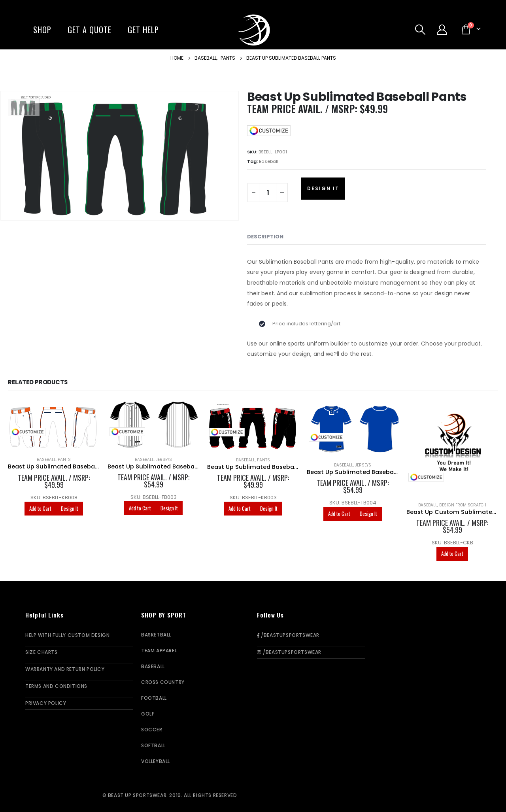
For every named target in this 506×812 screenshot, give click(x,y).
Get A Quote (90, 30)
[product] (54, 425)
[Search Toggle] (420, 30)
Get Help (143, 30)
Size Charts (42, 652)
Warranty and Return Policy (65, 669)
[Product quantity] (268, 193)
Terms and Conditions (56, 686)
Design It (323, 188)
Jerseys (164, 460)
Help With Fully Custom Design (67, 635)
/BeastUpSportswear (288, 635)
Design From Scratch (463, 505)
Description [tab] (265, 237)
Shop (42, 30)
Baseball (269, 161)
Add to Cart (40, 508)
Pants (64, 460)
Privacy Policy (46, 703)
